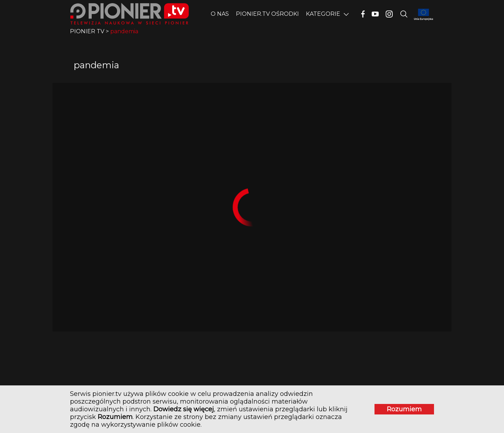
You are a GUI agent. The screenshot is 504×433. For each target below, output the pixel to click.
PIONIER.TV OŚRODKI (267, 14)
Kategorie (323, 14)
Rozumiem (404, 409)
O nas (220, 14)
